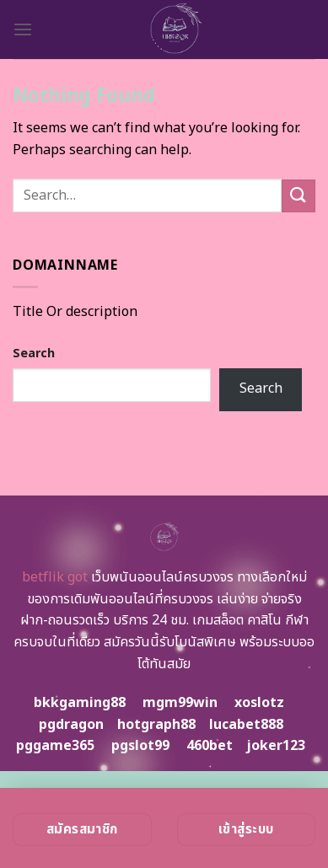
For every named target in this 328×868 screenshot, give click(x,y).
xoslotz (259, 703)
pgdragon (71, 725)
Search (34, 354)
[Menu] (23, 29)
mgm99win (180, 703)
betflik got (55, 577)
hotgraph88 (156, 725)
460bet (210, 746)
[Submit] (298, 196)
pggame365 (55, 746)
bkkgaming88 (80, 703)
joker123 (276, 746)
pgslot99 (140, 746)
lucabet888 (246, 725)
